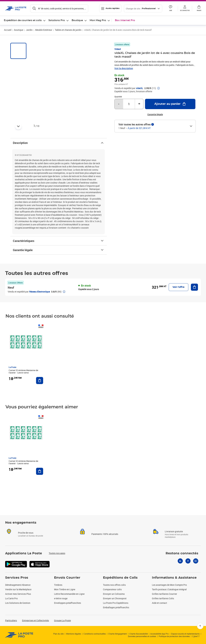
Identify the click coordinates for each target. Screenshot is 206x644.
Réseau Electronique (40, 292)
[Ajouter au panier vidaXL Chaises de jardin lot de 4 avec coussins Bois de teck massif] (170, 104)
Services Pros (17, 578)
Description (59, 143)
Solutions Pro (57, 20)
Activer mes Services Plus (18, 594)
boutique (19, 30)
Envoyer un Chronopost (115, 598)
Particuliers (11, 620)
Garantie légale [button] (155, 114)
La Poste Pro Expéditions (116, 603)
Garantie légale (59, 250)
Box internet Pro (125, 20)
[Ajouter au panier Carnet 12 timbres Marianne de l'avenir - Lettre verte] (40, 381)
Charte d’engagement (118, 634)
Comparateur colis (112, 589)
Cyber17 (196, 636)
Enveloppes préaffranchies (68, 603)
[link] (19, 635)
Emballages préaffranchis (116, 607)
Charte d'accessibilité (139, 634)
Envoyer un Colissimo (114, 594)
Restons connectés (182, 553)
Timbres (58, 585)
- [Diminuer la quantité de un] (119, 104)
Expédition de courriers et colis (23, 20)
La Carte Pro (11, 598)
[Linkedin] (180, 561)
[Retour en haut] (200, 626)
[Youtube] (196, 561)
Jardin (29, 30)
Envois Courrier (67, 578)
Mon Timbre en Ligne (65, 589)
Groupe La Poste (62, 620)
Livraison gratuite (174, 531)
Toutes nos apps (57, 553)
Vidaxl (118, 49)
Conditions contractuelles (95, 634)
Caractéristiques (59, 241)
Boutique (77, 20)
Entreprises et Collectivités (35, 620)
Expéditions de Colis (120, 578)
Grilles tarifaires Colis (163, 598)
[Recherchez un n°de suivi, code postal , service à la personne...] (59, 9)
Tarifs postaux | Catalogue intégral (169, 589)
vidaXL (140, 88)
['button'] (16, 9)
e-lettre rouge (61, 598)
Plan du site (58, 634)
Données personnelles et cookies (142, 636)
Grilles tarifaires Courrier (164, 594)
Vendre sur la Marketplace (18, 589)
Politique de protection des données (174, 636)
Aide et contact (159, 603)
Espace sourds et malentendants (185, 634)
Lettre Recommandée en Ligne (69, 594)
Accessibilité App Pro (159, 634)
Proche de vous (26, 533)
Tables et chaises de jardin (68, 30)
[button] (185, 9)
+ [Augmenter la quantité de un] (139, 104)
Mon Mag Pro (98, 20)
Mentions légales (74, 634)
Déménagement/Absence (18, 585)
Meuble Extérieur (44, 30)
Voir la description (124, 68)
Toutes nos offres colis (114, 585)
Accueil (8, 30)
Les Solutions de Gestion (18, 603)
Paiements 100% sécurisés (105, 534)
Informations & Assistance (174, 578)
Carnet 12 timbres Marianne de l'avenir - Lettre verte (23, 372)
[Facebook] (188, 561)
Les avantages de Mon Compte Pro (169, 585)
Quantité (118, 97)
